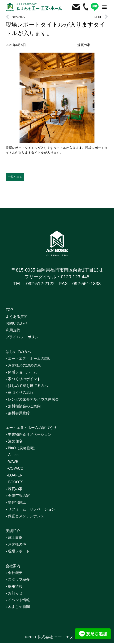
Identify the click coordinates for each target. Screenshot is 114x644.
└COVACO (17, 470)
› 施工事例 (16, 539)
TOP (10, 311)
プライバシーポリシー (28, 338)
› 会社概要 (16, 574)
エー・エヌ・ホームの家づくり (37, 429)
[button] (105, 7)
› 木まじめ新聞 (21, 608)
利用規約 (15, 332)
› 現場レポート (21, 553)
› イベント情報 (21, 602)
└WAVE (14, 463)
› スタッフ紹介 (21, 581)
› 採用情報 (16, 588)
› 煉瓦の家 (16, 490)
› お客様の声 (18, 546)
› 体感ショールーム (25, 374)
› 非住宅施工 (18, 504)
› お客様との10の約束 (28, 367)
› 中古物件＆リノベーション (34, 436)
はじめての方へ (22, 353)
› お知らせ (16, 595)
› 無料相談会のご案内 (27, 408)
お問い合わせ (19, 325)
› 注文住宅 (16, 443)
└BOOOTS (17, 484)
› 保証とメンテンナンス (30, 518)
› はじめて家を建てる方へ (32, 387)
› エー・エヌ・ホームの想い (34, 360)
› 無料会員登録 (21, 414)
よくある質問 (19, 318)
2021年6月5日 (16, 45)
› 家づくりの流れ (23, 394)
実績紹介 (15, 532)
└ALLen (14, 456)
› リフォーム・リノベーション (37, 511)
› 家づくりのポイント (27, 380)
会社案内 (15, 568)
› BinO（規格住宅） (26, 450)
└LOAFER (16, 477)
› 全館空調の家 (21, 497)
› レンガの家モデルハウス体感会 (39, 401)
